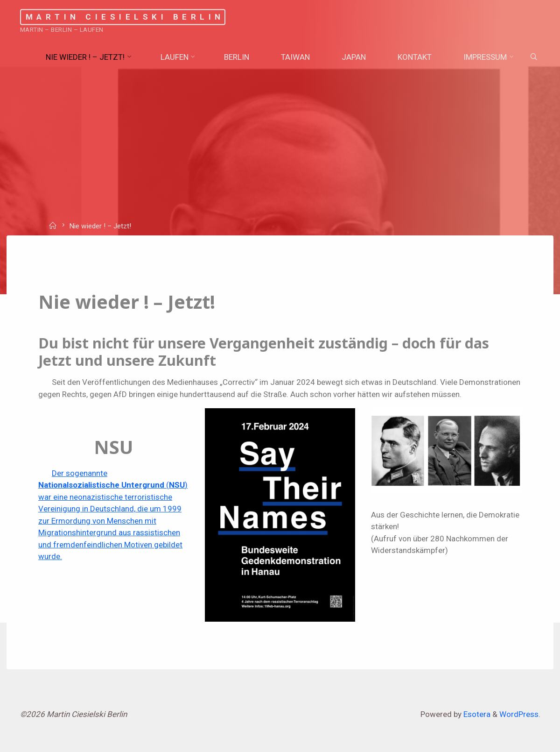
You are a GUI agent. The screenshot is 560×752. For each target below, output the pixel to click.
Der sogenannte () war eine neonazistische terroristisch (113, 485)
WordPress (519, 714)
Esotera (476, 714)
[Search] (533, 57)
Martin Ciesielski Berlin (125, 17)
